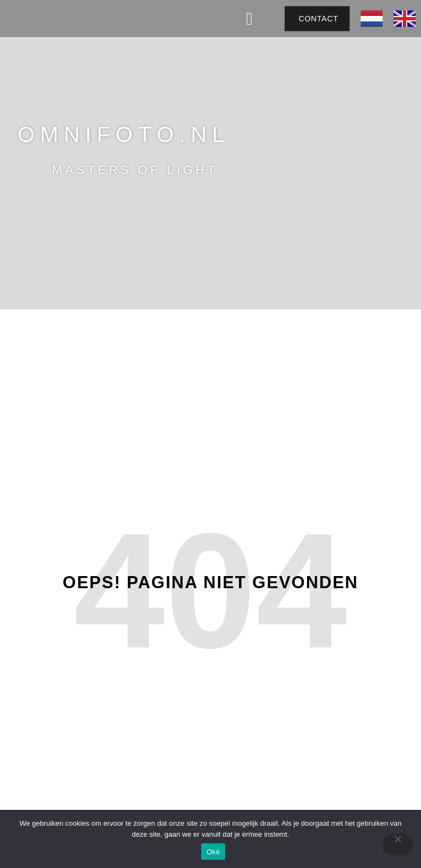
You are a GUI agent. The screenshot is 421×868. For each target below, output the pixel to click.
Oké (214, 852)
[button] (249, 19)
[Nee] (397, 844)
